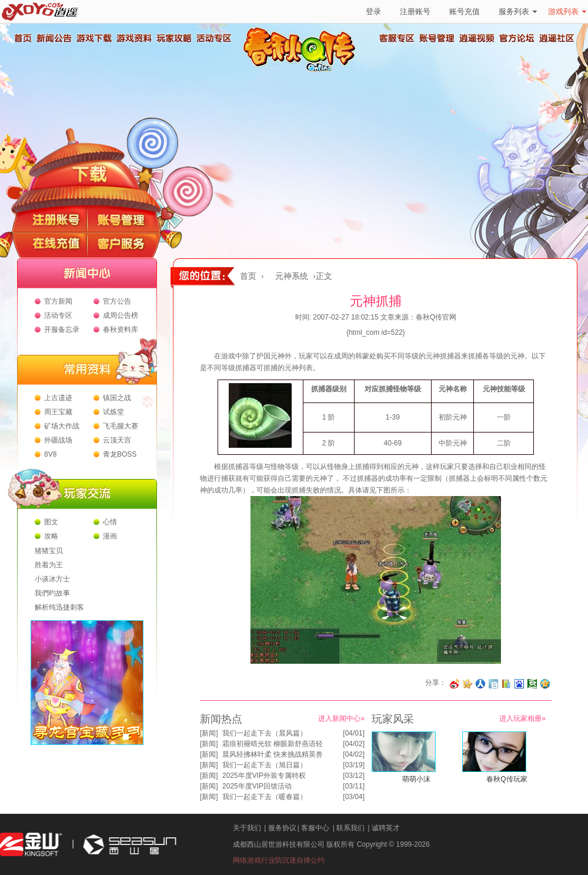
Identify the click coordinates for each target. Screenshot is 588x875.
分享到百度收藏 (519, 684)
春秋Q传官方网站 (303, 71)
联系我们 (350, 828)
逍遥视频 (477, 38)
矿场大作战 (62, 426)
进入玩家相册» (522, 718)
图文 (51, 522)
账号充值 (465, 11)
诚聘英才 (386, 828)
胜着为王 (49, 565)
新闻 (209, 733)
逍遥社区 (557, 38)
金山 (31, 845)
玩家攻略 (173, 38)
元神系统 (292, 276)
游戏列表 (567, 11)
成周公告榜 (121, 315)
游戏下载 (93, 38)
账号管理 (437, 38)
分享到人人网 (480, 684)
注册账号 (415, 11)
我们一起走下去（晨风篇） (265, 733)
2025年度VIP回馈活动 (257, 786)
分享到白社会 (493, 684)
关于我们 (247, 828)
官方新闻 (58, 301)
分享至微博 (455, 684)
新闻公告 (54, 38)
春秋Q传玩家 (507, 779)
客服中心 (315, 828)
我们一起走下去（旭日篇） (265, 765)
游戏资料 (133, 38)
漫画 (110, 536)
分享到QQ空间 (545, 684)
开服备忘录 (62, 330)
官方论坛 (517, 38)
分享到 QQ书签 (506, 684)
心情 (110, 522)
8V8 (50, 454)
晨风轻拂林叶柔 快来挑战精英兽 (273, 754)
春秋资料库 (121, 330)
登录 (373, 11)
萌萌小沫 (416, 779)
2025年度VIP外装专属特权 (264, 776)
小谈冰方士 (52, 579)
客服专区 (397, 38)
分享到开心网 (467, 684)
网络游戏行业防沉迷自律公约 (279, 860)
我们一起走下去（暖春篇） (265, 797)
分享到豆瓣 (532, 684)
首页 (22, 38)
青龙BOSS (120, 454)
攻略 (51, 536)
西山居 (128, 845)
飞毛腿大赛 (121, 426)
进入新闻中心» (341, 718)
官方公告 (117, 301)
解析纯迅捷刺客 (59, 607)
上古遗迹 (58, 398)
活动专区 (213, 38)
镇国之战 (117, 398)
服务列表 (518, 11)
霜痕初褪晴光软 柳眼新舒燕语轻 (273, 744)
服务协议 (282, 828)
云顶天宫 (117, 440)
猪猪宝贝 (49, 551)
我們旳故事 (52, 593)
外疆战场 (58, 440)
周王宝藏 (58, 412)
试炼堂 (113, 412)
